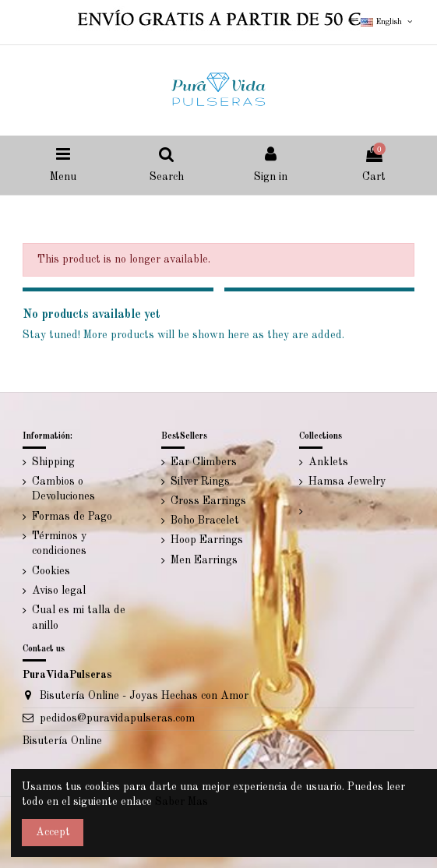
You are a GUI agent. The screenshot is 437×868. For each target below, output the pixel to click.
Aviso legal (59, 591)
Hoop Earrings (207, 540)
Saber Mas (181, 802)
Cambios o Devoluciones (63, 489)
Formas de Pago (72, 517)
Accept (53, 832)
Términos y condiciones (59, 544)
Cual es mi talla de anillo (79, 618)
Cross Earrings (208, 501)
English (388, 22)
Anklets (328, 462)
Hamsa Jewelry (347, 482)
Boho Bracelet (205, 520)
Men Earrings (204, 560)
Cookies (51, 571)
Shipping (53, 462)
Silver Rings (200, 482)
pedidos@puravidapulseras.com (117, 718)
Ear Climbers (204, 462)
